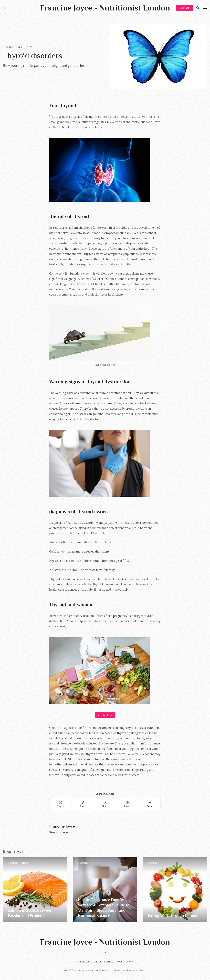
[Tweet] (60, 804)
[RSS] (4, 8)
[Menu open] (205, 8)
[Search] (198, 8)
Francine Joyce (62, 826)
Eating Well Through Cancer (173, 916)
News (25, 863)
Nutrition (9, 47)
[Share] (83, 804)
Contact (184, 8)
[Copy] (149, 804)
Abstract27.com (138, 970)
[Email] (127, 804)
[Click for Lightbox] (105, 170)
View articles (59, 832)
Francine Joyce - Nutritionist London (91, 970)
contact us (105, 715)
